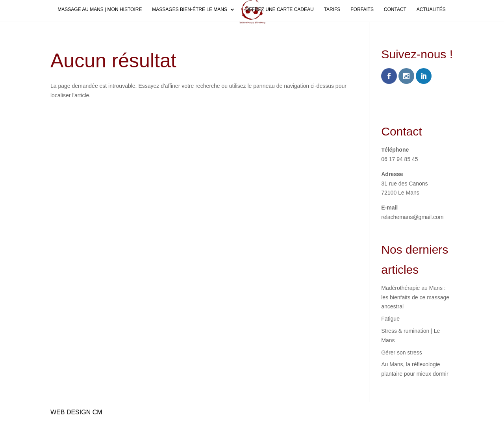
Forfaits (362, 9)
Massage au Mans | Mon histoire (100, 9)
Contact (395, 9)
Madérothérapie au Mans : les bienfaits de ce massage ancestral (415, 297)
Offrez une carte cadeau (280, 9)
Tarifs (332, 9)
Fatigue (390, 319)
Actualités (431, 9)
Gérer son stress (401, 352)
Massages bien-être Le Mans (190, 9)
